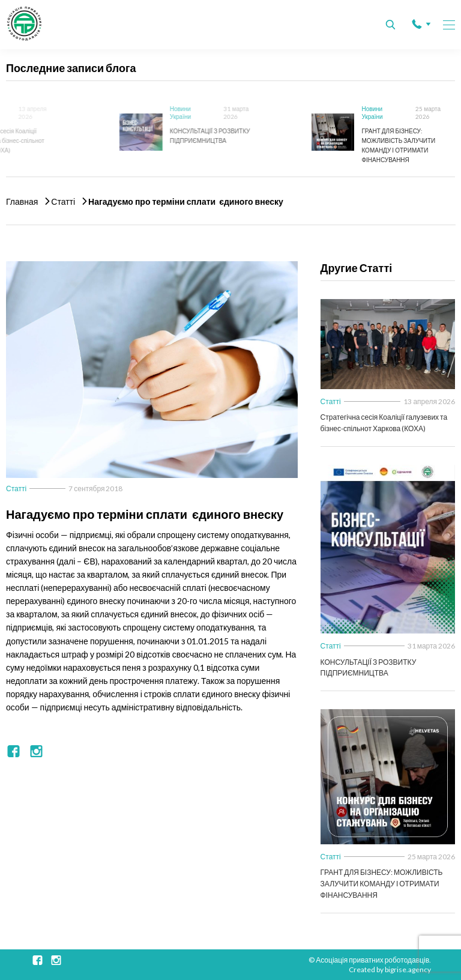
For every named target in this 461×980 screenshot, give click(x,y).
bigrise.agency (408, 969)
